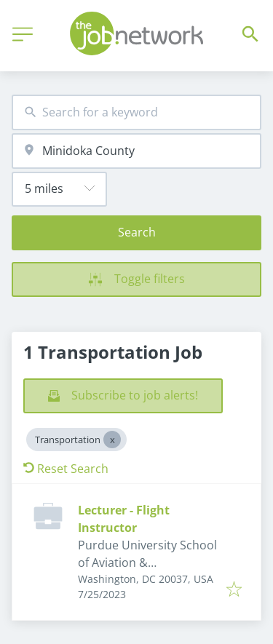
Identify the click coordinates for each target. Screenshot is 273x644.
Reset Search (66, 469)
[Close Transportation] (112, 440)
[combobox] (136, 112)
